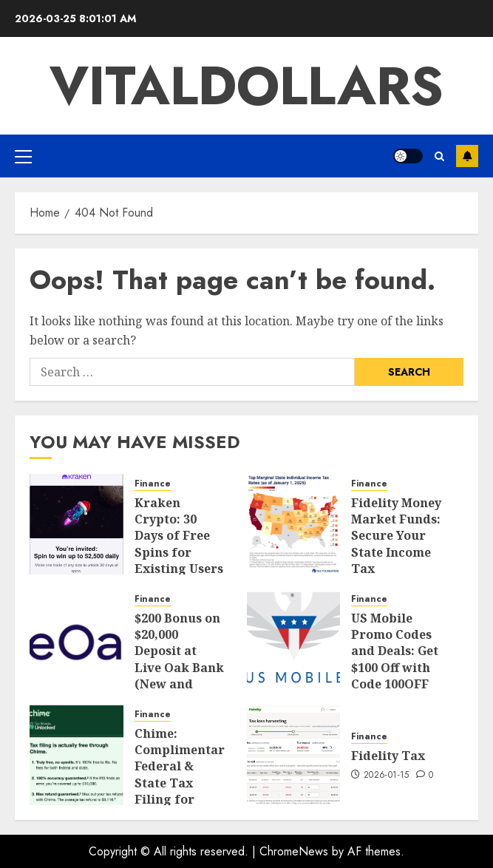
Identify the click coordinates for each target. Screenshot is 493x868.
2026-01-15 (387, 776)
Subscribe (467, 156)
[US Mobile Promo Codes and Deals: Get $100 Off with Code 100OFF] (294, 640)
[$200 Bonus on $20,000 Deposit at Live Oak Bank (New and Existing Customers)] (76, 640)
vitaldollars (246, 86)
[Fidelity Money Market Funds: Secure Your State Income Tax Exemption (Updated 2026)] (294, 524)
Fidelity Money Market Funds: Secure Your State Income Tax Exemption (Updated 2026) (396, 561)
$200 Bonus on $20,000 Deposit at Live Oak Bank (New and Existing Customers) (179, 668)
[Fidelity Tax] (294, 755)
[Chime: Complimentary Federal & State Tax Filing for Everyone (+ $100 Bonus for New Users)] (76, 755)
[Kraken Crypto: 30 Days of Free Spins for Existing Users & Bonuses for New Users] (76, 524)
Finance (153, 484)
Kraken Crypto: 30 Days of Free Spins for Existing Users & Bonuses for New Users (179, 552)
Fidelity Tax (388, 756)
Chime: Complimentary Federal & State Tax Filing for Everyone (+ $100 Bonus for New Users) (183, 791)
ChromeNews (294, 851)
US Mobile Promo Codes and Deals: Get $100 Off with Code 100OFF (395, 651)
